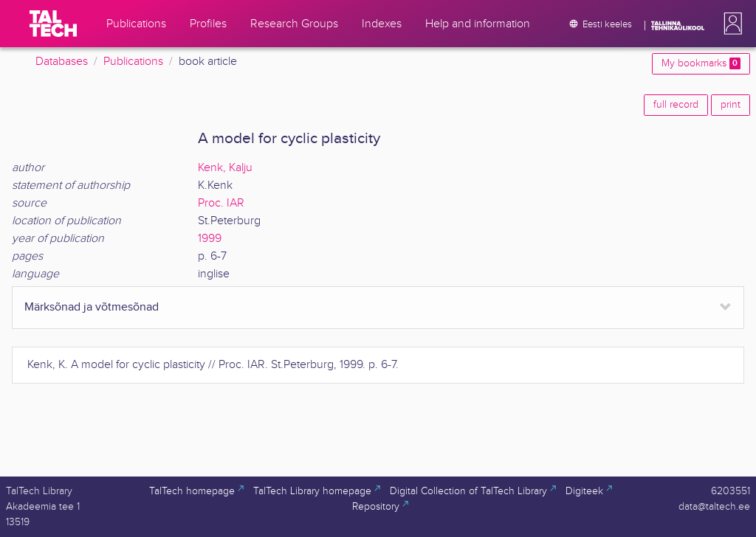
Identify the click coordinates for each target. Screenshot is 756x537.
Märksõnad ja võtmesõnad (92, 307)
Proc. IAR (221, 203)
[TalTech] (53, 24)
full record (676, 105)
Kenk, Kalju (225, 168)
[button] (730, 24)
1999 (210, 239)
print (731, 105)
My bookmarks (701, 63)
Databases (62, 62)
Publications (133, 62)
